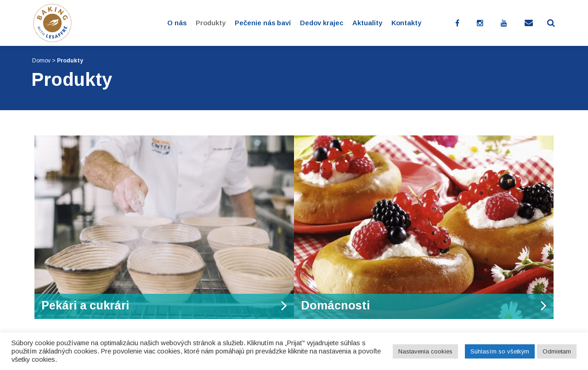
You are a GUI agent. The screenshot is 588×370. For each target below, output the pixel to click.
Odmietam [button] (557, 351)
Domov (41, 61)
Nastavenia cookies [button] (425, 351)
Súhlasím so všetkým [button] (500, 351)
